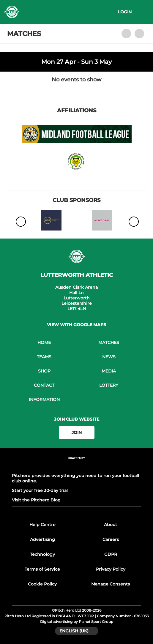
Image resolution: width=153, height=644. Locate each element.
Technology (42, 554)
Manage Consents (111, 584)
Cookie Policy (42, 584)
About (111, 525)
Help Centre (42, 525)
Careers (111, 539)
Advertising (42, 539)
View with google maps (76, 325)
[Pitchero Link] (77, 466)
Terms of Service (42, 569)
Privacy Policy (111, 569)
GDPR (111, 554)
